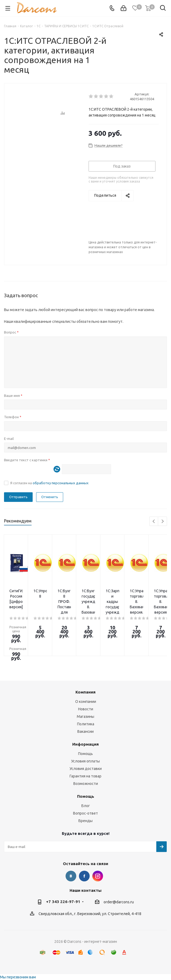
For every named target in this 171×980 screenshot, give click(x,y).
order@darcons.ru (119, 902)
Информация (85, 744)
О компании (86, 702)
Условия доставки (86, 769)
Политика (86, 724)
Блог (86, 806)
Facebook (84, 876)
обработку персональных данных (61, 483)
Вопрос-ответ (85, 813)
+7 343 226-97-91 (63, 902)
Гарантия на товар (85, 776)
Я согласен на (49, 483)
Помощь (85, 754)
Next (163, 522)
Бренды (85, 821)
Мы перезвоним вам (18, 977)
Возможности (86, 784)
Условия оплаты (85, 761)
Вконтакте (71, 876)
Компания (85, 692)
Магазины (85, 716)
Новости (86, 709)
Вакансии (85, 731)
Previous (154, 522)
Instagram (98, 876)
